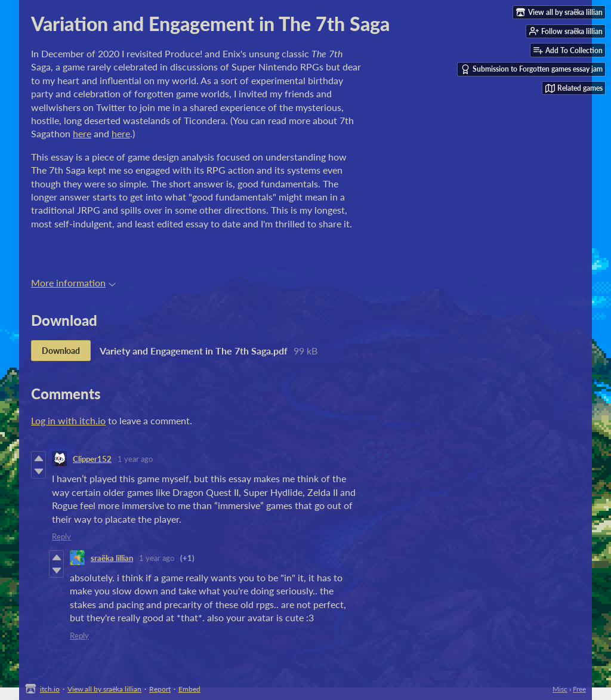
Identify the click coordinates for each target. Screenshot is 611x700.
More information (73, 283)
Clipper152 (92, 459)
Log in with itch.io (68, 420)
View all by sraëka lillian (104, 689)
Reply (61, 536)
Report (160, 689)
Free (579, 689)
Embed (189, 689)
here (82, 133)
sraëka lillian (112, 558)
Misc (560, 689)
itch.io (50, 689)
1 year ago (135, 459)
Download (61, 351)
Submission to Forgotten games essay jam (532, 69)
